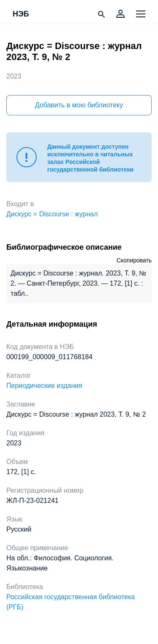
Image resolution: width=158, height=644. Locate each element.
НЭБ (21, 14)
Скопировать (134, 260)
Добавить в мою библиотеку (79, 105)
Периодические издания (44, 386)
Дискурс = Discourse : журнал (52, 214)
